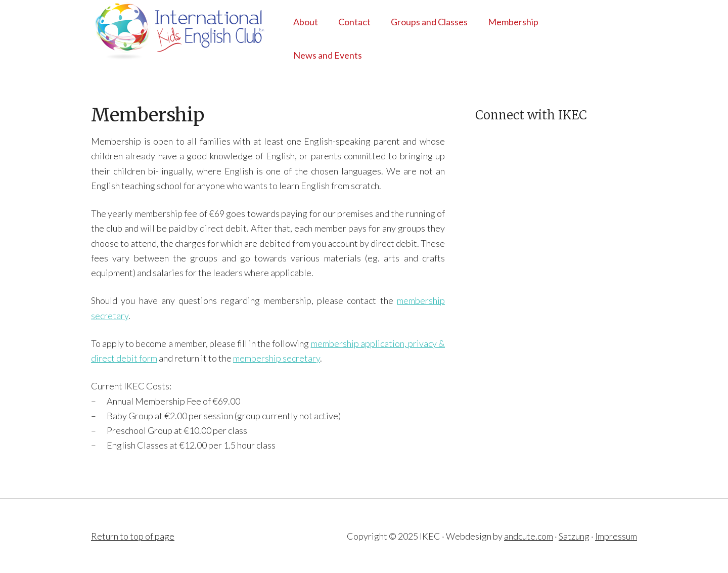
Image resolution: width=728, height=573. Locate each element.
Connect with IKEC (531, 115)
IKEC (172, 30)
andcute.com (529, 536)
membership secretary (277, 358)
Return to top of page (133, 536)
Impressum (616, 536)
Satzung (574, 536)
